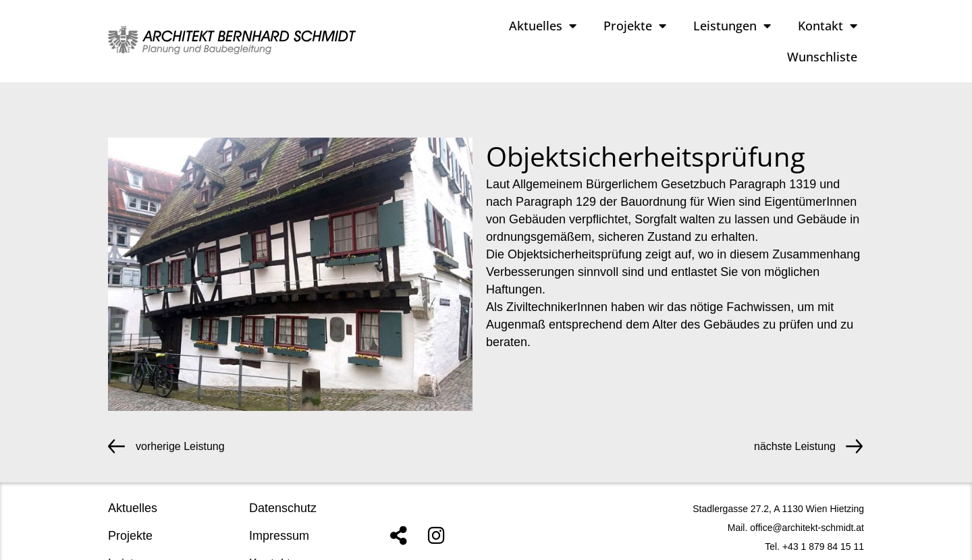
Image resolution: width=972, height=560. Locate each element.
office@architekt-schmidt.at (807, 528)
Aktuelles (543, 26)
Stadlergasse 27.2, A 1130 (748, 509)
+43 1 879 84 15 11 (823, 547)
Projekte (635, 26)
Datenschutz (283, 508)
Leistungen (732, 26)
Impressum (279, 536)
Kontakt (828, 26)
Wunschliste (822, 57)
